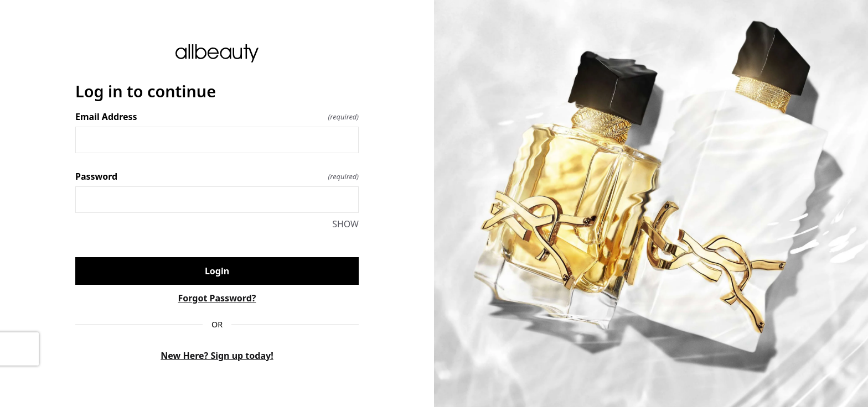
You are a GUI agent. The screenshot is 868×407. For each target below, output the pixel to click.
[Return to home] (217, 53)
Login (217, 271)
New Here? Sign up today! (217, 356)
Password (217, 176)
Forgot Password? (217, 298)
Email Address (217, 117)
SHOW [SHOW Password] (345, 224)
